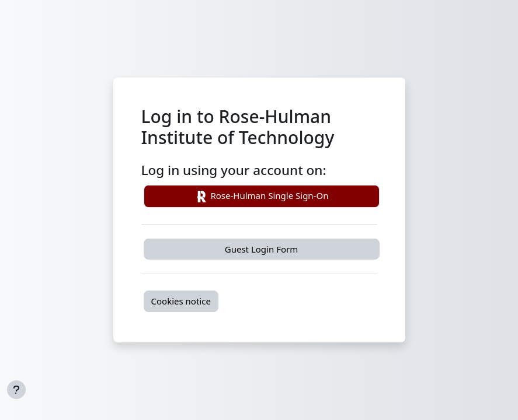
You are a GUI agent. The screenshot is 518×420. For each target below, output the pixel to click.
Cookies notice (181, 301)
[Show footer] (16, 390)
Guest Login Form (261, 249)
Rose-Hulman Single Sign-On (262, 197)
